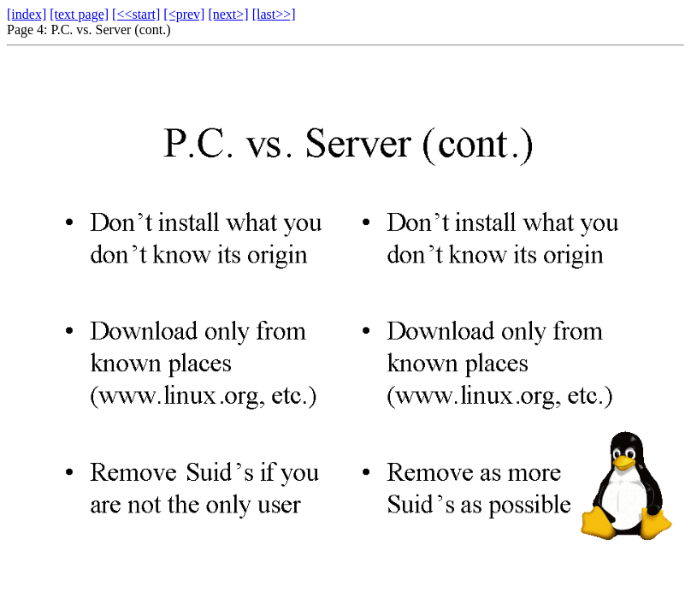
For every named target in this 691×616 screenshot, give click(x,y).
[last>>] (274, 14)
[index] (27, 14)
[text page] (79, 14)
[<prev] (184, 14)
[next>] (228, 14)
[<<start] (136, 14)
